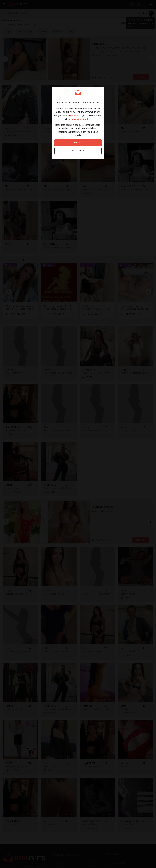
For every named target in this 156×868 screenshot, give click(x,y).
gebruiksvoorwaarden (79, 119)
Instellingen (78, 151)
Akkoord (78, 143)
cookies (74, 115)
